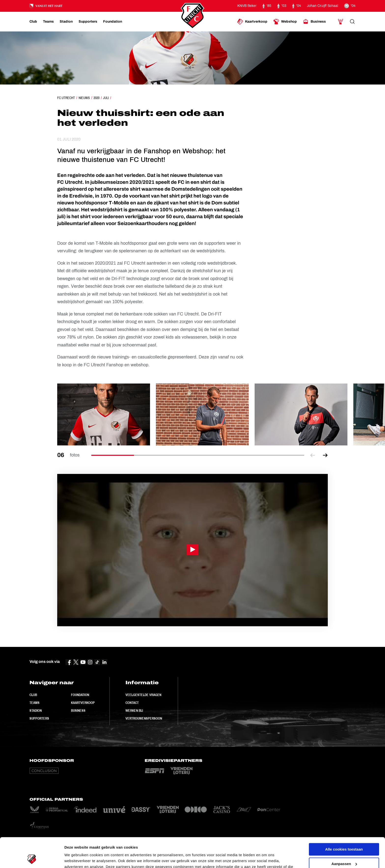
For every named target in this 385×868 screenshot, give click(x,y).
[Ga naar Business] (314, 22)
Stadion (36, 711)
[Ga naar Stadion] (66, 22)
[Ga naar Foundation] (113, 22)
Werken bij (134, 711)
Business (78, 711)
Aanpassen (344, 836)
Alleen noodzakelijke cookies (344, 850)
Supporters (39, 718)
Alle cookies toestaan (344, 821)
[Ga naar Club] (33, 22)
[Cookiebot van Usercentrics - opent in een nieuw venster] (32, 858)
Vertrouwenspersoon (144, 718)
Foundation (80, 695)
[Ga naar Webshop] (285, 22)
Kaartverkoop (83, 703)
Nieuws (84, 98)
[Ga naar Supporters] (88, 22)
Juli (106, 98)
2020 (96, 98)
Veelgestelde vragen (143, 695)
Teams (34, 703)
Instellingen (75, 858)
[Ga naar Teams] (48, 22)
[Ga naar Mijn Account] (341, 22)
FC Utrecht (66, 98)
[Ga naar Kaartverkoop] (252, 22)
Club (33, 695)
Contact (132, 703)
